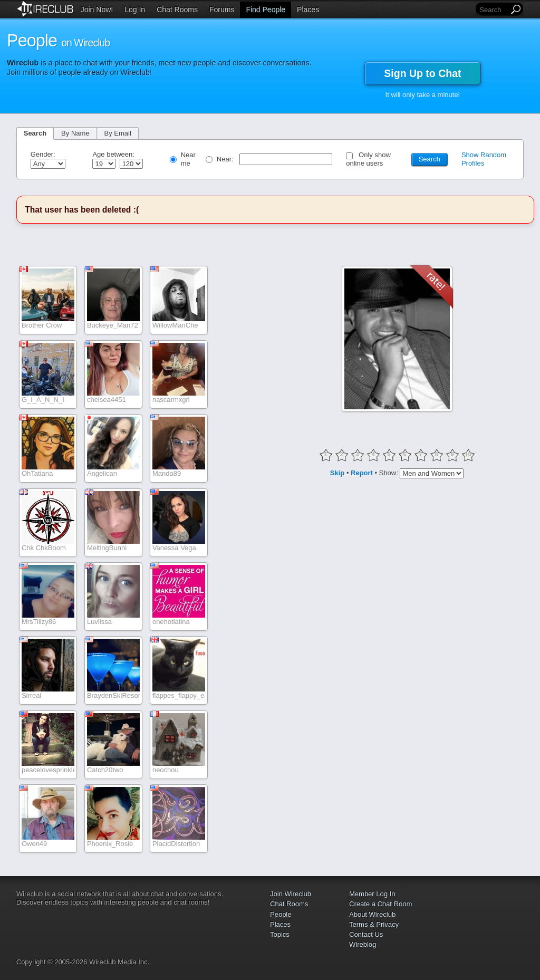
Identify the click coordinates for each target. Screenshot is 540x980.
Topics (280, 934)
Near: (226, 159)
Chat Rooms (177, 9)
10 (468, 454)
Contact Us (366, 934)
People (281, 914)
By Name (75, 133)
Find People (266, 9)
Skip (337, 472)
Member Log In (372, 894)
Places (308, 9)
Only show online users (368, 159)
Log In (135, 9)
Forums (222, 9)
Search (35, 133)
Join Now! (97, 9)
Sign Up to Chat (422, 73)
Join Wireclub (291, 894)
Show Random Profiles (484, 159)
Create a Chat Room (380, 904)
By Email (118, 133)
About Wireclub (372, 914)
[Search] (493, 10)
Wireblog (363, 944)
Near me (188, 159)
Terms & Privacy (374, 924)
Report (362, 472)
